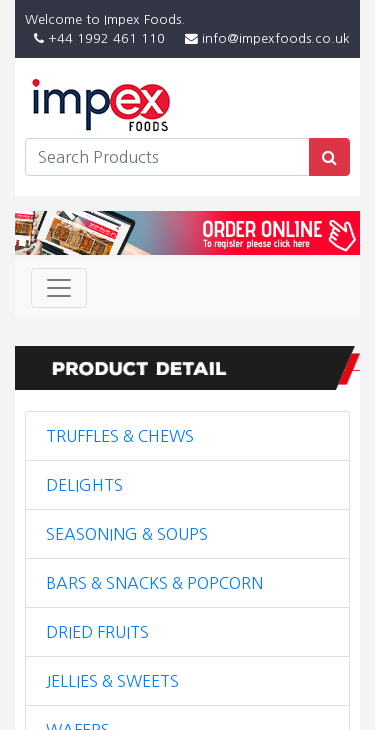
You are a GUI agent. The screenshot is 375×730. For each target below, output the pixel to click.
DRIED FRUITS (97, 632)
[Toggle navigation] (59, 288)
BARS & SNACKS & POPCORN (154, 583)
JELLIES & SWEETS (112, 681)
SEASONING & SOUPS (127, 534)
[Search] (167, 157)
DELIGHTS (84, 485)
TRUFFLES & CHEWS (120, 436)
